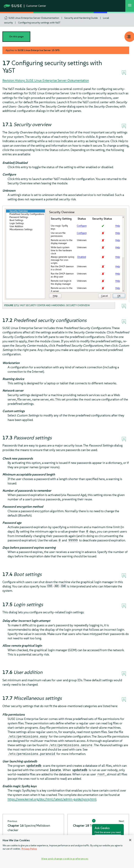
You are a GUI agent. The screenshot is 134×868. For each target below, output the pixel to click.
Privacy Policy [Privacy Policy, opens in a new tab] (29, 849)
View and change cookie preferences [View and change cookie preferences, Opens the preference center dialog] (65, 859)
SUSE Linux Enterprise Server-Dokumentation (34, 18)
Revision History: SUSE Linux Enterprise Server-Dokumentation (46, 80)
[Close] (130, 840)
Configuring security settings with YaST (39, 23)
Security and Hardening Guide (81, 18)
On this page (16, 37)
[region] (67, 851)
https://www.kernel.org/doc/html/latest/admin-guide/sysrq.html (52, 799)
